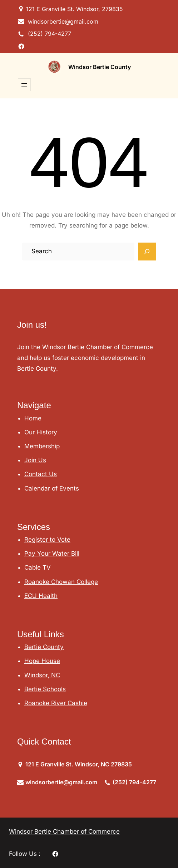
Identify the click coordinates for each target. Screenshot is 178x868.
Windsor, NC (42, 675)
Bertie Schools (45, 689)
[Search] (147, 252)
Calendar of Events (52, 488)
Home (33, 418)
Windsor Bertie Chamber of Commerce (64, 832)
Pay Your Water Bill (52, 554)
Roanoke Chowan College (61, 582)
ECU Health (41, 596)
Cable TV (38, 567)
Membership (42, 446)
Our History (41, 432)
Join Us (35, 460)
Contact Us (41, 474)
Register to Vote (47, 540)
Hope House (42, 661)
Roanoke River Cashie (56, 703)
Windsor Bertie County (100, 67)
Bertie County (44, 647)
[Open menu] (24, 85)
